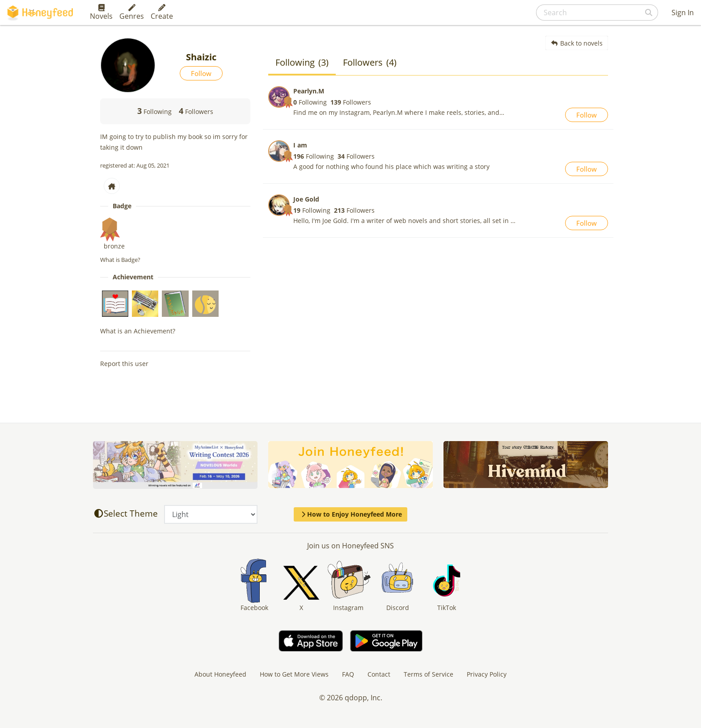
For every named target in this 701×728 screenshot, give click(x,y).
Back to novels (577, 43)
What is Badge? (120, 260)
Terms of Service (429, 674)
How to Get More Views (294, 674)
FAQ (348, 674)
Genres (132, 13)
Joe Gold (306, 199)
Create (162, 13)
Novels (101, 13)
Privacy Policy (487, 674)
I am (300, 145)
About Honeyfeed (220, 674)
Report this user (124, 364)
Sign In (683, 13)
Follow (201, 73)
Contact (379, 674)
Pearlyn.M (309, 91)
